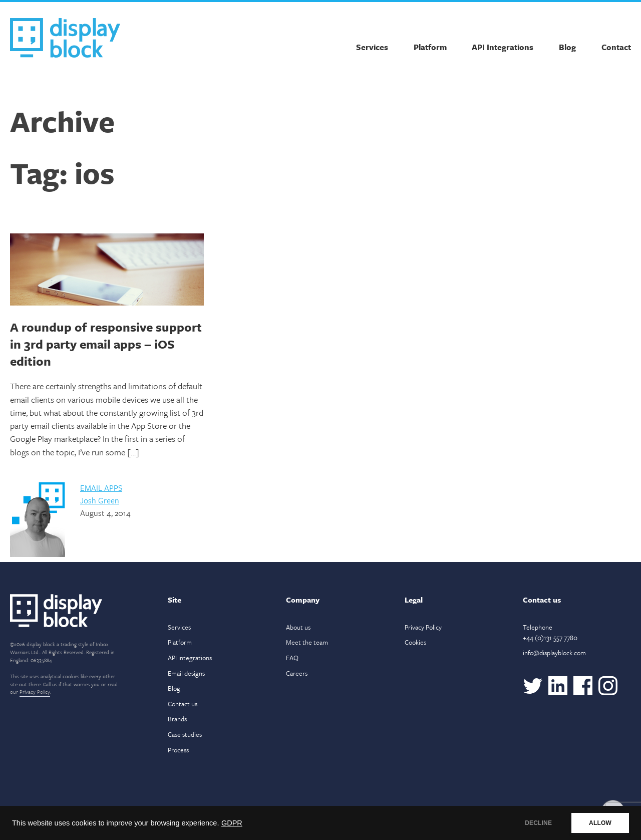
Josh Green (100, 500)
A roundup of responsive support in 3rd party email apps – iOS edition (106, 344)
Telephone (550, 632)
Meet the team (307, 642)
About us (298, 627)
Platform (430, 47)
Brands (177, 719)
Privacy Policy (35, 692)
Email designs (186, 673)
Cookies (415, 642)
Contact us (183, 704)
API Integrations (503, 47)
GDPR (232, 823)
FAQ (292, 658)
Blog (567, 47)
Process (178, 750)
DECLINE (538, 823)
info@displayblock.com (554, 653)
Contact (616, 47)
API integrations (190, 658)
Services (372, 47)
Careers (297, 673)
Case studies (185, 734)
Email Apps (101, 488)
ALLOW (600, 823)
